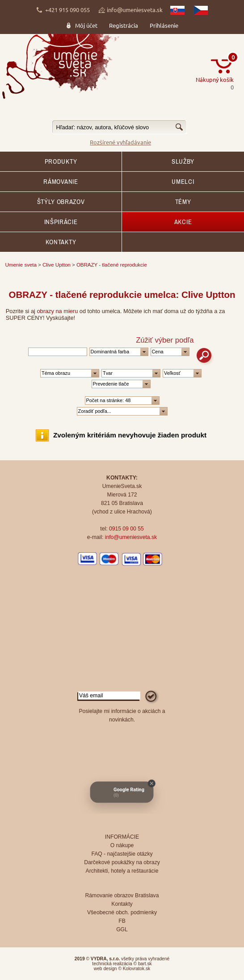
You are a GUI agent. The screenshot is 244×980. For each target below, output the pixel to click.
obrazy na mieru (58, 311)
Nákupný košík (215, 79)
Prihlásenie (164, 25)
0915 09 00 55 (126, 529)
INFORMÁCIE (122, 837)
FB (122, 921)
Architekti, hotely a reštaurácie (122, 871)
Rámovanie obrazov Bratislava (122, 895)
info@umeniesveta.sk (135, 10)
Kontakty (61, 242)
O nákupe (122, 845)
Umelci (183, 182)
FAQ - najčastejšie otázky (122, 854)
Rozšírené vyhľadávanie (120, 142)
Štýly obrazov (61, 202)
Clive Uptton (57, 265)
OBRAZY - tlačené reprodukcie (112, 265)
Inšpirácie (61, 222)
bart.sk (145, 964)
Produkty (61, 161)
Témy (183, 202)
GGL (122, 929)
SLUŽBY (183, 161)
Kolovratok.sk (137, 969)
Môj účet (86, 25)
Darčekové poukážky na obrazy (122, 862)
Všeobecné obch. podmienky (122, 912)
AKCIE (183, 222)
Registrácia (124, 25)
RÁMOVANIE (61, 182)
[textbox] (119, 127)
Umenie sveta (21, 265)
